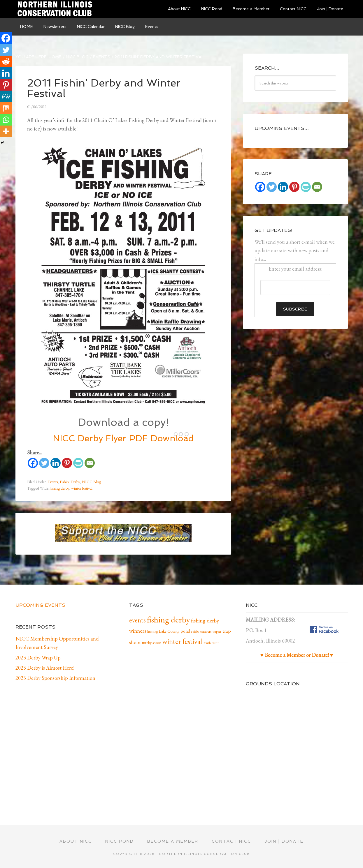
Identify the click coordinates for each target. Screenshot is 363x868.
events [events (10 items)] (137, 620)
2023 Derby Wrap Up (38, 658)
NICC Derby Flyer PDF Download (123, 438)
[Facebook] (33, 463)
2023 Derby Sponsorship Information (55, 678)
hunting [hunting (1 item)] (152, 631)
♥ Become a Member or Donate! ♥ (297, 655)
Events (53, 482)
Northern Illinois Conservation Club (59, 9)
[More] (6, 131)
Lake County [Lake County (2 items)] (169, 631)
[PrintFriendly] (78, 463)
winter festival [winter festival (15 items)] (182, 641)
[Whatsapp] (6, 120)
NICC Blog (91, 482)
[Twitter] (44, 463)
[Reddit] (6, 61)
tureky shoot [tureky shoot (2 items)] (151, 643)
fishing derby (59, 488)
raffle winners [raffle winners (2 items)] (201, 631)
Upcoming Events (40, 605)
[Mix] (6, 108)
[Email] (90, 463)
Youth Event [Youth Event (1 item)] (211, 643)
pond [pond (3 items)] (185, 631)
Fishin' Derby (70, 482)
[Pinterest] (67, 463)
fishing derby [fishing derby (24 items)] (168, 619)
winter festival (82, 488)
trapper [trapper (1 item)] (217, 631)
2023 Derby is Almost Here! (45, 668)
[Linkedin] (56, 463)
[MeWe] (6, 96)
